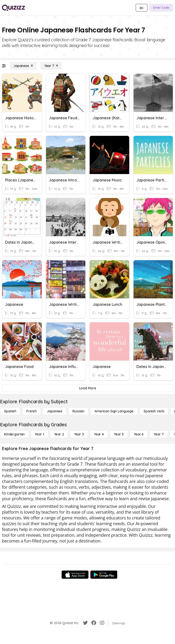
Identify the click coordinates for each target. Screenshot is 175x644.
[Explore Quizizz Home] (13, 8)
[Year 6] (139, 434)
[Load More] (87, 388)
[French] (32, 411)
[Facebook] (94, 623)
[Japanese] (23, 66)
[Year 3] (79, 434)
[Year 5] (119, 434)
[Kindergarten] (14, 434)
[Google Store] (104, 575)
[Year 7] (51, 66)
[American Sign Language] (114, 411)
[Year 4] (99, 434)
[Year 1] (39, 434)
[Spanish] (10, 411)
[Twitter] (85, 623)
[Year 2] (59, 434)
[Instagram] (102, 623)
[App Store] (75, 575)
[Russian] (78, 411)
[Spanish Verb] (154, 411)
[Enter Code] (161, 8)
